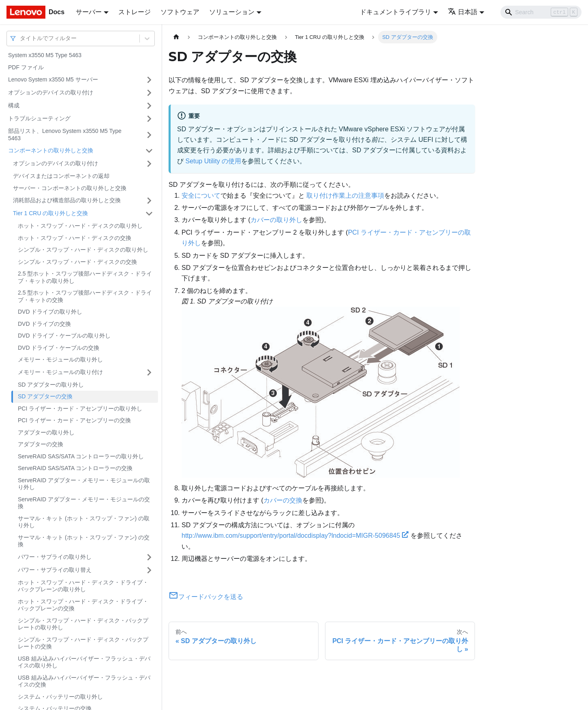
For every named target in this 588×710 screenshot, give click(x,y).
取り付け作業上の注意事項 (345, 196)
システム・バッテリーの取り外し (60, 697)
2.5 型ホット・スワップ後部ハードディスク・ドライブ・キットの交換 (85, 296)
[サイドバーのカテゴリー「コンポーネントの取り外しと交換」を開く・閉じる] (149, 151)
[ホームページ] (176, 37)
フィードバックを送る (206, 597)
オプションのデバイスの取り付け (51, 92)
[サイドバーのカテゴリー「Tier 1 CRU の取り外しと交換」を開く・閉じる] (149, 214)
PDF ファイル (26, 67)
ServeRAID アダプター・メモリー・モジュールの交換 (84, 503)
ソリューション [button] (232, 12)
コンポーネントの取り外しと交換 (51, 150)
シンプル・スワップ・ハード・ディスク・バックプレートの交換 (83, 643)
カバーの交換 (283, 500)
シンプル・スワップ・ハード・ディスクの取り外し (83, 250)
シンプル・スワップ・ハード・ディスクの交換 (77, 262)
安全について (201, 196)
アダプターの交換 (41, 444)
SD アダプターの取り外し (51, 385)
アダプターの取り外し (46, 432)
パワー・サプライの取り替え (55, 570)
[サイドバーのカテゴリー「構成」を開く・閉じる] (149, 106)
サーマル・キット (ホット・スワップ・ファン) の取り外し (84, 522)
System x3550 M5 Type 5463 (45, 55)
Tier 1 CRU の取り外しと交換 (50, 213)
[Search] (541, 12)
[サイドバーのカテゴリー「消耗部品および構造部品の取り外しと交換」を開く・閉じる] (149, 201)
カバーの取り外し (276, 220)
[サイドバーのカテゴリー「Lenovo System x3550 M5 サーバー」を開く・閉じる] (149, 80)
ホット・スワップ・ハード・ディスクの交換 (75, 238)
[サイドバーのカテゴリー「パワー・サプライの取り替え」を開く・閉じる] (149, 570)
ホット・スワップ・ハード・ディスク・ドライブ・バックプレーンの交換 (83, 605)
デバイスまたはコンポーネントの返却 (61, 176)
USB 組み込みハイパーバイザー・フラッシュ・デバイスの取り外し (84, 662)
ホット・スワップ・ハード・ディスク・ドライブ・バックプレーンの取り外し (83, 586)
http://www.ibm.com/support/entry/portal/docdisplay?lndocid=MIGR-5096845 (295, 536)
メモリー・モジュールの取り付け (60, 372)
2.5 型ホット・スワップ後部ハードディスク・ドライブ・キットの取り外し (85, 277)
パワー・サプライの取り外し (55, 557)
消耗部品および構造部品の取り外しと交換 (67, 200)
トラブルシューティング (39, 118)
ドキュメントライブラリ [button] (396, 12)
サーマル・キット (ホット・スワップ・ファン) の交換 (84, 541)
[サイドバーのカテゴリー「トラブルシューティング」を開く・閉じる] (149, 119)
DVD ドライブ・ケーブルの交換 (59, 348)
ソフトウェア (180, 12)
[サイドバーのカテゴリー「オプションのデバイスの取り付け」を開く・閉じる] (149, 93)
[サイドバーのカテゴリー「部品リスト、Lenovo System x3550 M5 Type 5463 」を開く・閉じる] (149, 135)
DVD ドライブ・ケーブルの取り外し (64, 336)
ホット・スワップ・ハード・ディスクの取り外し (80, 226)
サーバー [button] (89, 12)
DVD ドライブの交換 (44, 324)
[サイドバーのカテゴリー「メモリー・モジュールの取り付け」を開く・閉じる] (149, 372)
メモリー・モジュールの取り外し (60, 359)
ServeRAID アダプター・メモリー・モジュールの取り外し (84, 484)
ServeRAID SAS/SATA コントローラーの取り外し (81, 456)
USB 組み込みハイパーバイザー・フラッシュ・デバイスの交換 (84, 681)
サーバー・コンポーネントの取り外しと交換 (70, 188)
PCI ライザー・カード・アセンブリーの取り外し (80, 408)
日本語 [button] (463, 12)
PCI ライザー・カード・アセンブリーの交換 (74, 420)
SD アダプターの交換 (45, 396)
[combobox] (21, 38)
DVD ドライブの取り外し (50, 312)
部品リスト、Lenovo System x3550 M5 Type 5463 (65, 135)
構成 (14, 105)
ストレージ (135, 12)
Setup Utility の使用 (213, 161)
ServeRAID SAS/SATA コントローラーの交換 (75, 468)
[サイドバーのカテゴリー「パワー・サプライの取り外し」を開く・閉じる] (149, 557)
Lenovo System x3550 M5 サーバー (53, 79)
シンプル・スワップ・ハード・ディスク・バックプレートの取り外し (83, 624)
